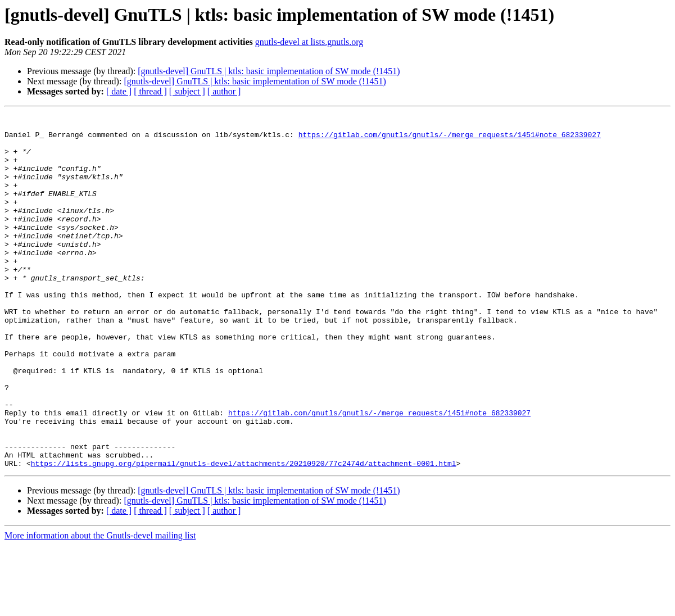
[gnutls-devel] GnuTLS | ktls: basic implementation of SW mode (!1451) (269, 71)
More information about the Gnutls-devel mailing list (100, 606)
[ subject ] (187, 91)
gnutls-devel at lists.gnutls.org (309, 42)
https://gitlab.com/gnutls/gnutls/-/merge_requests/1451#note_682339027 (450, 139)
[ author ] (224, 91)
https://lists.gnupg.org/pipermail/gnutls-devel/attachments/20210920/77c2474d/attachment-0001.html (244, 534)
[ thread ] (150, 91)
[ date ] (119, 91)
